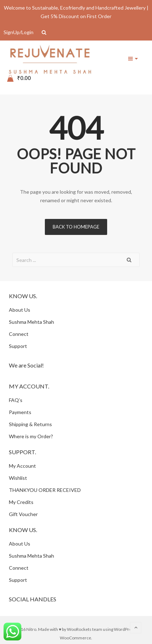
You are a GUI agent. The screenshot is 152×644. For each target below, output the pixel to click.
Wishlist (18, 478)
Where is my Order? (31, 436)
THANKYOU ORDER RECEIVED (45, 490)
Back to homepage (76, 227)
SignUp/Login (19, 32)
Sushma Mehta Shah (32, 322)
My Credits (21, 502)
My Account (22, 466)
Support (18, 346)
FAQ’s (16, 400)
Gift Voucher (23, 514)
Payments (20, 412)
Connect (19, 334)
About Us (20, 310)
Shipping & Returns (30, 424)
